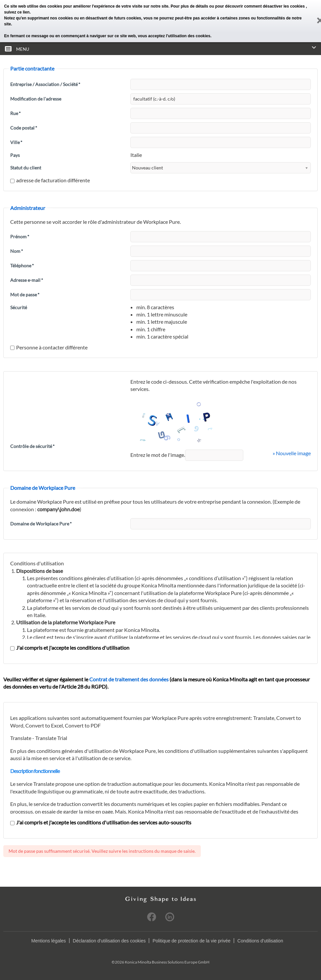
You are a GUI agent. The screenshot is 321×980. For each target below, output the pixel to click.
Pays (15, 155)
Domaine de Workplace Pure (41, 524)
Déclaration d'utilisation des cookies (109, 941)
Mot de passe (25, 295)
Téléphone (22, 266)
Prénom (20, 237)
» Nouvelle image (292, 453)
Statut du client (26, 168)
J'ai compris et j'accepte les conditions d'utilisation (70, 648)
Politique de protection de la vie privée (191, 941)
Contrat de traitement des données (129, 679)
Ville (16, 142)
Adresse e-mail (27, 280)
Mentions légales (49, 941)
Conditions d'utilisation (260, 941)
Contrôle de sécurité (32, 446)
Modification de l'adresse (36, 99)
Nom (17, 251)
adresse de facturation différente (50, 180)
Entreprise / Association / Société (45, 84)
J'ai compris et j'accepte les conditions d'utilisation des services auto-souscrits (101, 822)
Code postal (24, 128)
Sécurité (19, 307)
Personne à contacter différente (49, 347)
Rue (15, 113)
